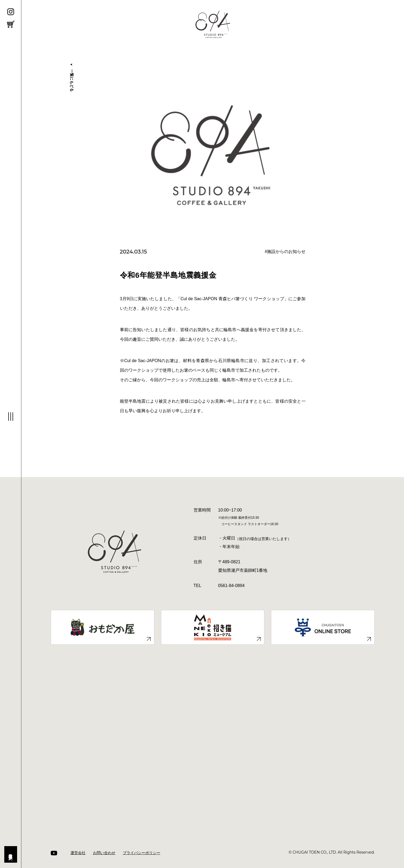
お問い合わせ (104, 853)
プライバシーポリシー (142, 853)
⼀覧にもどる (72, 77)
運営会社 (78, 853)
